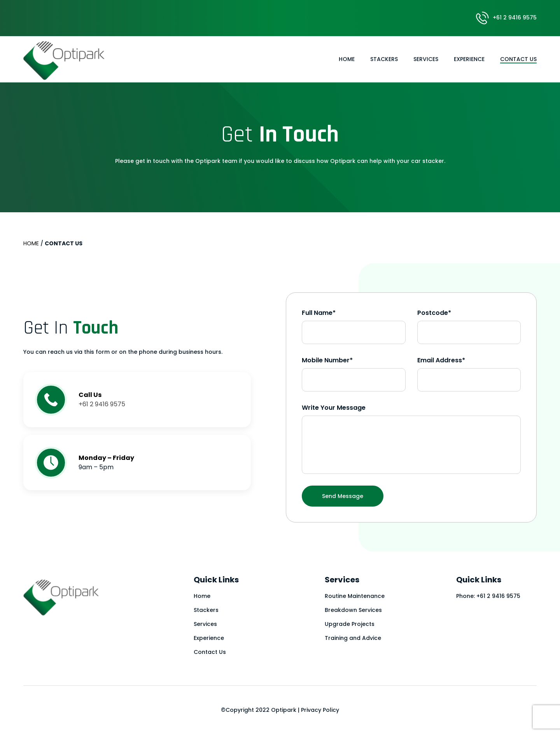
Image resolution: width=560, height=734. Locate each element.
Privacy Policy (320, 710)
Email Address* (441, 360)
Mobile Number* (327, 360)
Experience (469, 59)
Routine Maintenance (355, 596)
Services (426, 59)
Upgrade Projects (350, 624)
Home (347, 59)
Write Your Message (334, 408)
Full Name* (319, 313)
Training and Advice (353, 638)
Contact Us (518, 59)
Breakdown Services (353, 610)
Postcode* (434, 313)
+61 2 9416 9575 (506, 17)
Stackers (384, 59)
